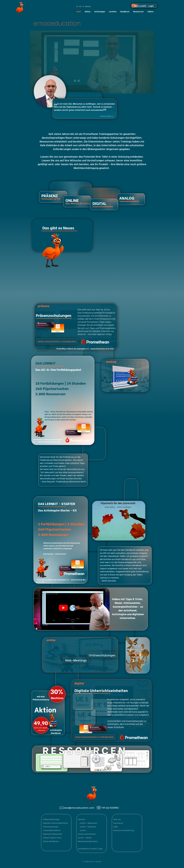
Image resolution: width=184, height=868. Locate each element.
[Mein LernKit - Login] (144, 6)
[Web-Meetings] (76, 660)
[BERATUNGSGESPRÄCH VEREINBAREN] (57, 341)
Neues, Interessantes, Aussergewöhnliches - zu (128, 605)
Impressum (118, 823)
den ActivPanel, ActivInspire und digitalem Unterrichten (128, 614)
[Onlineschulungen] (102, 655)
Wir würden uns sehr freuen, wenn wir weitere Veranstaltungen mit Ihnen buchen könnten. (62, 477)
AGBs (116, 827)
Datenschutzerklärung (124, 830)
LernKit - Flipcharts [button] (88, 827)
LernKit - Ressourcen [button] (88, 823)
